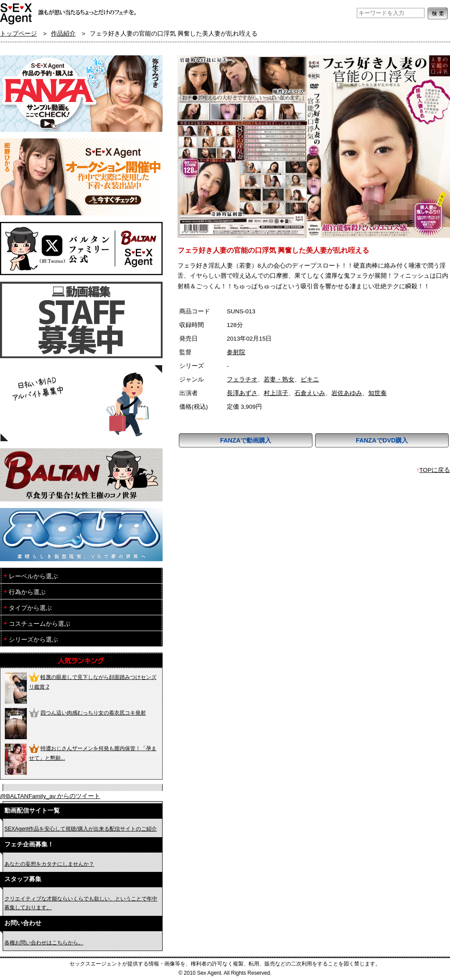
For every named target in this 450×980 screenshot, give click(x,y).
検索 (438, 13)
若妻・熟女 (279, 379)
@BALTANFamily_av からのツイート (50, 796)
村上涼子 (276, 393)
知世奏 (377, 393)
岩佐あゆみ (347, 393)
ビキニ (310, 379)
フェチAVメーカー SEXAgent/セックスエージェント (16, 13)
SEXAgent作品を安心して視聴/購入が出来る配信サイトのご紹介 (81, 829)
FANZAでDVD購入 (382, 440)
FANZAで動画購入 (246, 440)
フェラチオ (242, 379)
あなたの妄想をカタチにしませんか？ (49, 864)
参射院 (236, 352)
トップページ (18, 34)
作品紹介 (63, 34)
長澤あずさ (242, 393)
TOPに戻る (435, 470)
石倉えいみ (310, 393)
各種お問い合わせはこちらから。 (44, 943)
